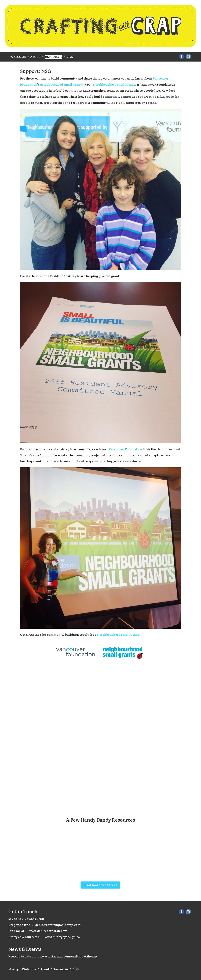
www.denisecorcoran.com (48, 931)
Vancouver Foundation (125, 449)
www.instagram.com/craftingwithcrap (68, 956)
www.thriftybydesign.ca (62, 937)
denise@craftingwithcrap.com (58, 925)
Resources (54, 57)
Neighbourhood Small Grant (118, 635)
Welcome (18, 57)
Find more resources (100, 885)
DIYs (70, 57)
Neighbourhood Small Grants (61, 84)
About (35, 57)
